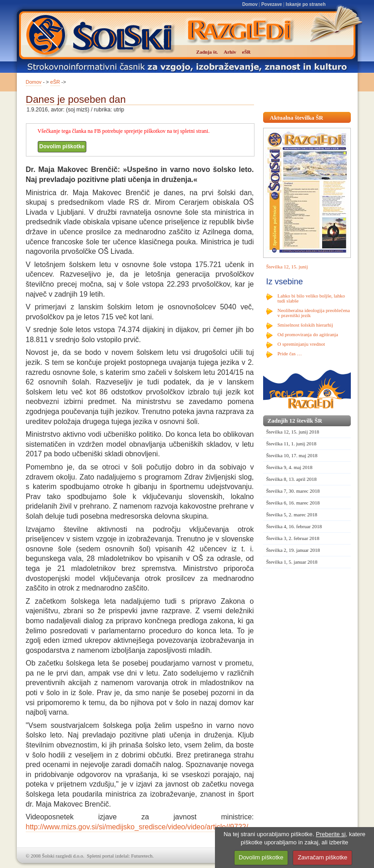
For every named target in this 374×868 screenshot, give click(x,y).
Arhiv (230, 52)
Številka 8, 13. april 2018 (292, 479)
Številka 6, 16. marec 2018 (293, 503)
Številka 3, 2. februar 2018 (293, 538)
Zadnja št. (207, 52)
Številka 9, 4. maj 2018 (289, 467)
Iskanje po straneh (306, 4)
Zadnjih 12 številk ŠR (295, 421)
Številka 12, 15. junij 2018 (293, 432)
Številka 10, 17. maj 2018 (292, 455)
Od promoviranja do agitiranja (308, 334)
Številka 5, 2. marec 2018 (292, 515)
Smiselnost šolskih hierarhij (305, 325)
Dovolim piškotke (62, 146)
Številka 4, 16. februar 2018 (294, 526)
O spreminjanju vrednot (301, 344)
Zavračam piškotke (322, 857)
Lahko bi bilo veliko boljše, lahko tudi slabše (311, 298)
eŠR (55, 82)
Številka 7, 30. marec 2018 (293, 491)
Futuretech (142, 856)
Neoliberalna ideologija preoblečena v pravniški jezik (314, 313)
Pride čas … (290, 353)
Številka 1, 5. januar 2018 (292, 562)
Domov (250, 4)
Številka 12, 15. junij (287, 267)
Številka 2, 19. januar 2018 (293, 550)
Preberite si (331, 834)
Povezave (272, 4)
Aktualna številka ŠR (297, 118)
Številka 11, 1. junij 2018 (292, 444)
